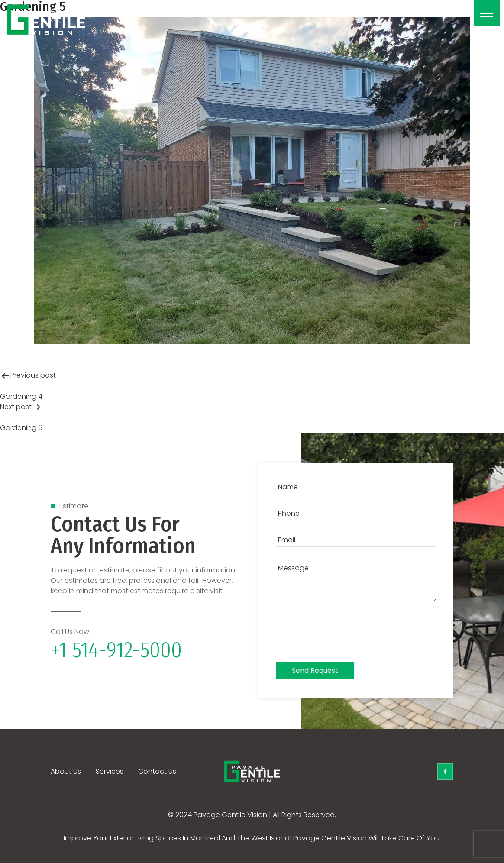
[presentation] (342, 635)
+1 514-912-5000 (116, 650)
